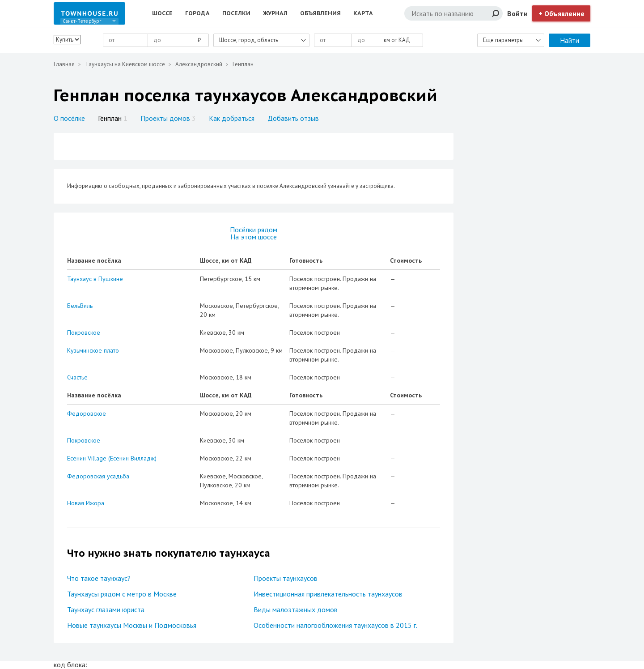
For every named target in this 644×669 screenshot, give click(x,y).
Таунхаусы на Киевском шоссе (125, 64)
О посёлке (69, 118)
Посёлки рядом (254, 230)
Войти (517, 13)
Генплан (113, 118)
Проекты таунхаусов (286, 578)
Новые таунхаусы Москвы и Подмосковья (132, 625)
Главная (64, 64)
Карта (363, 13)
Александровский (199, 64)
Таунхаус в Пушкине (95, 279)
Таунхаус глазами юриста (106, 609)
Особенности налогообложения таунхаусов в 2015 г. (335, 625)
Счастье (77, 377)
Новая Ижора (86, 503)
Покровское (84, 332)
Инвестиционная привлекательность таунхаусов (328, 594)
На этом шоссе (254, 237)
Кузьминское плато (93, 350)
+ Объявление (561, 13)
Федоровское (87, 413)
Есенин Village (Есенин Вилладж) (112, 458)
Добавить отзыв (293, 118)
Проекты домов (168, 118)
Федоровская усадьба (98, 476)
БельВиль (80, 306)
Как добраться (232, 118)
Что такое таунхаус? (99, 578)
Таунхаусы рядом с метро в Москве (122, 594)
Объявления (320, 13)
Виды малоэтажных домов (296, 609)
